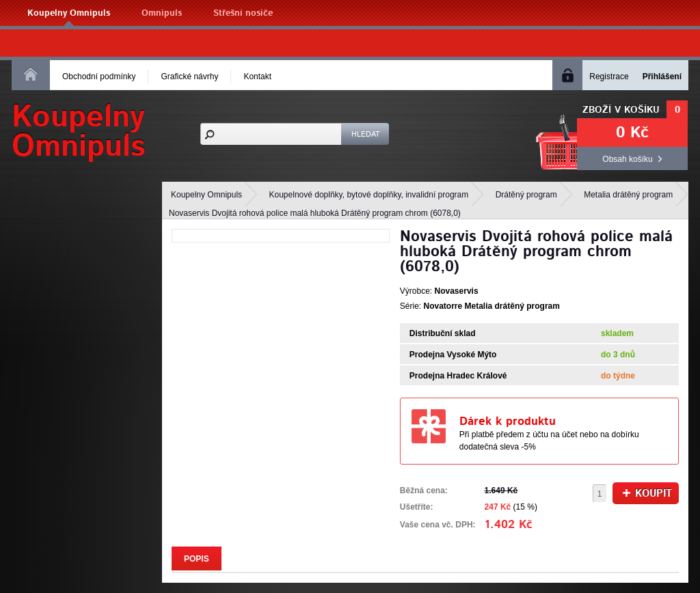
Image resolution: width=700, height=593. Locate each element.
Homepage (31, 74)
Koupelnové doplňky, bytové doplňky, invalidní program (369, 195)
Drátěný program (526, 195)
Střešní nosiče (243, 13)
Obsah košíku (627, 159)
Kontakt (257, 77)
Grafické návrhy (189, 77)
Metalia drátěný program (628, 195)
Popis (197, 559)
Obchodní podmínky (99, 77)
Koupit (647, 494)
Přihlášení (662, 77)
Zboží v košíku (621, 110)
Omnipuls (162, 13)
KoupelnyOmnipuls (79, 132)
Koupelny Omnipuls (69, 13)
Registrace (609, 77)
